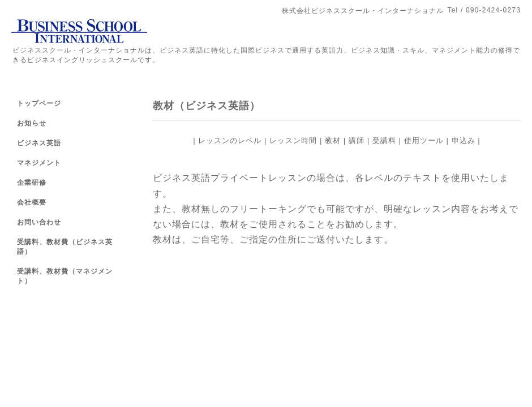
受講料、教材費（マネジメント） (65, 276)
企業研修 (32, 183)
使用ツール (424, 140)
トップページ (39, 103)
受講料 (384, 140)
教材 (333, 140)
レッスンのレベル (230, 140)
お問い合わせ (39, 222)
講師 (357, 140)
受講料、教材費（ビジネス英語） (65, 247)
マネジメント (39, 163)
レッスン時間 (293, 140)
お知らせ (32, 123)
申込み (464, 140)
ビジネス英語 (39, 143)
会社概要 (32, 202)
